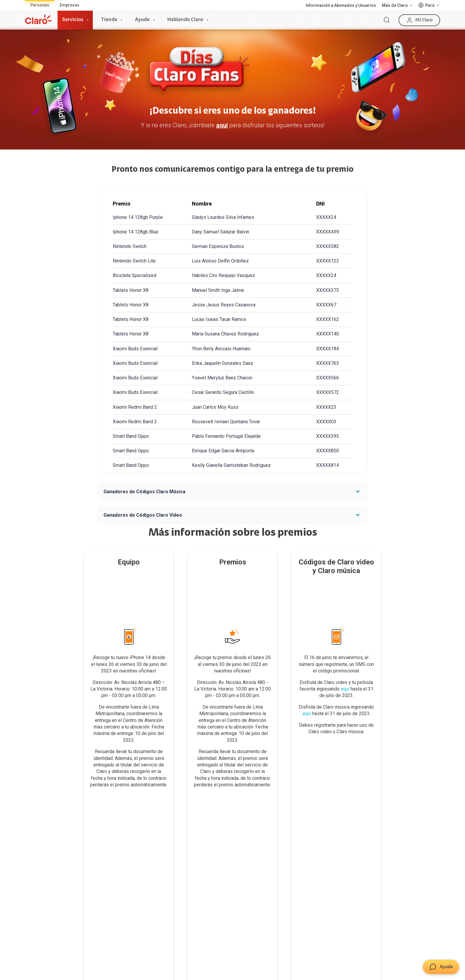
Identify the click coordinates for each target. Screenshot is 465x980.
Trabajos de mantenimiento (332, 884)
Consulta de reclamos (256, 859)
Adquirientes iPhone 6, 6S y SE (265, 871)
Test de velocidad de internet (193, 884)
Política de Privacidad (307, 960)
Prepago (104, 834)
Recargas (105, 859)
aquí (222, 125)
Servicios (73, 20)
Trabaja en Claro (322, 871)
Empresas (70, 5)
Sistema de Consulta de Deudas (364, 969)
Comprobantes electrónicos (192, 896)
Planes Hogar (38, 859)
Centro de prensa (323, 859)
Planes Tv (35, 871)
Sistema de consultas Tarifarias (408, 960)
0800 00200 (383, 932)
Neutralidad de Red (306, 969)
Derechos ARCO (353, 960)
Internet (33, 834)
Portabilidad (107, 884)
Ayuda (142, 20)
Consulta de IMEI (181, 834)
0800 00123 (422, 932)
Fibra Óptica (37, 847)
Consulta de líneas (183, 871)
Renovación (107, 871)
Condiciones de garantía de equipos (242, 960)
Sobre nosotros (321, 834)
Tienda (109, 20)
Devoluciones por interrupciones (266, 834)
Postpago (105, 847)
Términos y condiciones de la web (164, 960)
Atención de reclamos (257, 847)
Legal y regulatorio (422, 969)
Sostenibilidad (320, 847)
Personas (40, 5)
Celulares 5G (177, 847)
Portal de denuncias (325, 896)
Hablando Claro (185, 20)
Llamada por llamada (185, 908)
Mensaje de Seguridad (257, 884)
